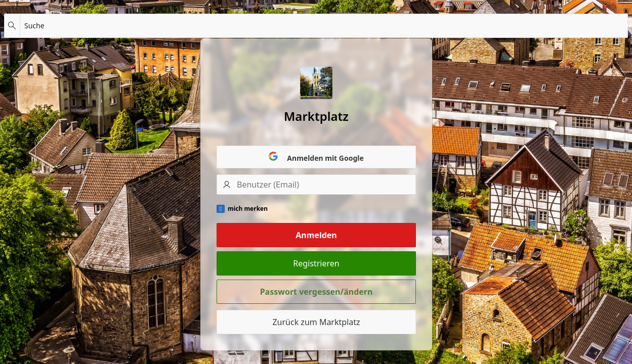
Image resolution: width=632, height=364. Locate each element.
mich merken (248, 209)
